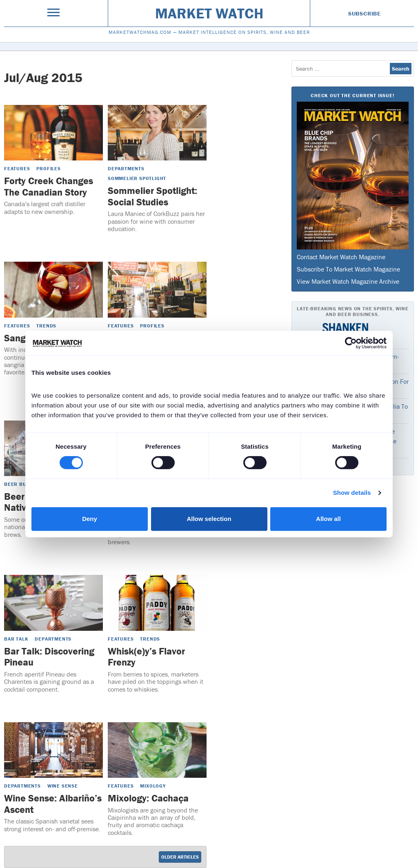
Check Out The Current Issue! (352, 95)
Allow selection (209, 519)
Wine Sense (63, 786)
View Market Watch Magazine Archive (348, 281)
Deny (90, 519)
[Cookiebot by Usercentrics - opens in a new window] (351, 343)
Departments (126, 168)
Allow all (328, 519)
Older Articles (180, 857)
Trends (46, 326)
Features (17, 168)
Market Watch (209, 13)
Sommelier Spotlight (137, 178)
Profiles (48, 168)
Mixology (153, 786)
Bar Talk (16, 639)
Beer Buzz (18, 484)
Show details (352, 493)
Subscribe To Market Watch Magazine (348, 269)
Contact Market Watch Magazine (341, 257)
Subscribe (365, 13)
